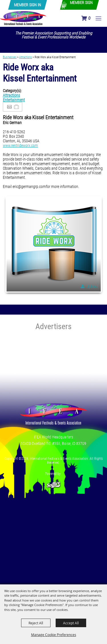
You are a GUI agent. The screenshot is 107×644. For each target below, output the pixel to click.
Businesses (10, 57)
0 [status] (89, 18)
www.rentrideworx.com (20, 145)
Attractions (26, 57)
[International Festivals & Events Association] (23, 18)
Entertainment (14, 100)
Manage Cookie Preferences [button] (54, 635)
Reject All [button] (36, 623)
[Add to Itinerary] (17, 107)
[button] (54, 244)
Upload (92, 286)
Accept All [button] (71, 623)
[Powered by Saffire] (54, 481)
